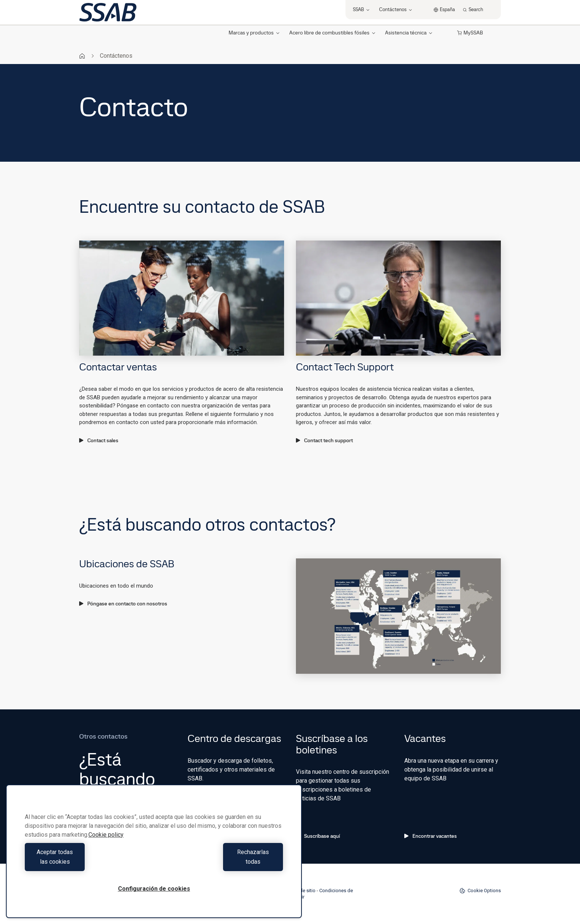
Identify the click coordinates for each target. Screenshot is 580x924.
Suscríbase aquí (318, 836)
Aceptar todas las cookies (87, 862)
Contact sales (99, 440)
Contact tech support (324, 440)
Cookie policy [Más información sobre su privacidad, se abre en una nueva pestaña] (106, 844)
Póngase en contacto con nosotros (123, 604)
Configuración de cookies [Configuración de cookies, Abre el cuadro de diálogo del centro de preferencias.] (154, 889)
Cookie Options (480, 891)
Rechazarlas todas (220, 862)
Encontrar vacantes (431, 836)
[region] (154, 856)
